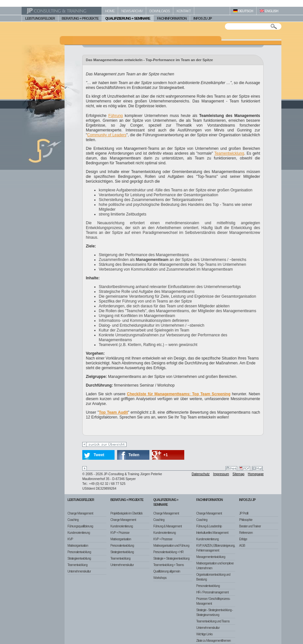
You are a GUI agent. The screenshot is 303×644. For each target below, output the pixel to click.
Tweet (99, 455)
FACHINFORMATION (172, 18)
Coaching (73, 520)
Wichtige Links (204, 634)
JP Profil (244, 513)
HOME (110, 11)
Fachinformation (209, 500)
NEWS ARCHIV (132, 11)
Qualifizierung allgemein (167, 571)
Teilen (134, 455)
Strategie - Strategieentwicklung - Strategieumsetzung (214, 612)
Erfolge (243, 539)
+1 (166, 455)
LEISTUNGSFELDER (40, 18)
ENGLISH (269, 11)
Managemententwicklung (211, 557)
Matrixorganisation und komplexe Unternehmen (215, 566)
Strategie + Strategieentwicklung (171, 558)
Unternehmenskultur (79, 571)
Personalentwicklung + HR (168, 552)
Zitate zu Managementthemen (213, 641)
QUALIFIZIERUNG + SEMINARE (128, 18)
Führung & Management (167, 526)
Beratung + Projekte (127, 500)
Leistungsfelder (81, 500)
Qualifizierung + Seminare (166, 502)
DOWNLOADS (160, 11)
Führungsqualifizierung (80, 526)
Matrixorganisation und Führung (171, 546)
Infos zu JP (247, 500)
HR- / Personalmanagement (212, 592)
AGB (242, 546)
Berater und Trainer (250, 526)
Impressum (221, 474)
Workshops (160, 578)
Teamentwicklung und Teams (213, 621)
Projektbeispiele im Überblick (126, 513)
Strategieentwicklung (79, 558)
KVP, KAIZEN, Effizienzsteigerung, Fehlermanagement (216, 548)
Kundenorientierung (79, 533)
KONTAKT (184, 11)
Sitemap (239, 474)
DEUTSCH (243, 11)
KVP (70, 539)
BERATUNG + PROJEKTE (80, 18)
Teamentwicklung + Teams (168, 565)
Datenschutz (201, 474)
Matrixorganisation (78, 546)
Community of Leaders (107, 135)
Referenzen (246, 533)
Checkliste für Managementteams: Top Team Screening (179, 394)
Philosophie (246, 520)
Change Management (80, 513)
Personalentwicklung (79, 552)
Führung (116, 116)
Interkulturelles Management (212, 533)
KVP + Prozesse (120, 533)
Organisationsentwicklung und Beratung (213, 577)
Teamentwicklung (229, 153)
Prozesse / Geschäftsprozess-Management (213, 601)
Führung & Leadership (209, 526)
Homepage (256, 474)
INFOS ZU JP (202, 18)
